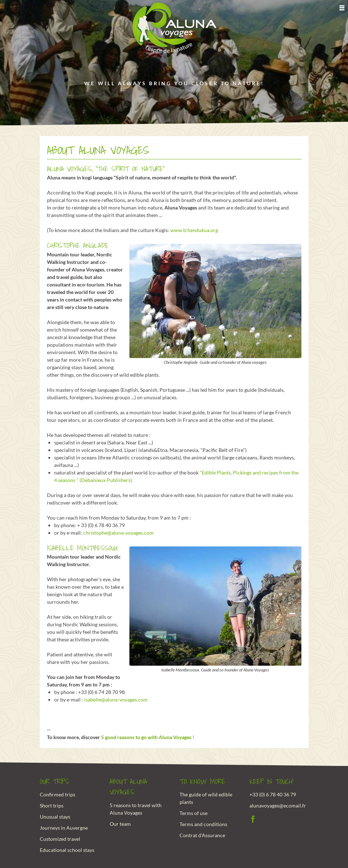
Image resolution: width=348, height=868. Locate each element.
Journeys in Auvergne (64, 828)
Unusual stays (55, 817)
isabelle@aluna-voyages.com (116, 700)
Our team (120, 824)
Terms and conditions (203, 824)
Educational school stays (67, 850)
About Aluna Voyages (128, 787)
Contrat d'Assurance (202, 835)
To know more (202, 782)
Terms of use (194, 813)
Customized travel (60, 839)
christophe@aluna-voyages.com (118, 533)
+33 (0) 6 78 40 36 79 (273, 794)
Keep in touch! (271, 782)
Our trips (54, 782)
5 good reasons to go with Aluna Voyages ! (148, 737)
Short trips (52, 806)
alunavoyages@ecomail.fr (278, 806)
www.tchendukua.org (194, 230)
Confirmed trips (58, 794)
